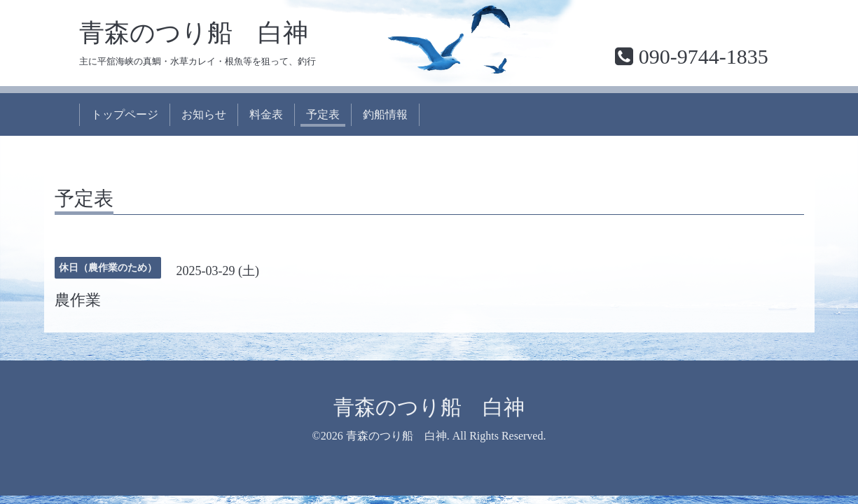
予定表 (323, 114)
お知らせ (204, 114)
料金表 (266, 114)
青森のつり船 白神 (194, 33)
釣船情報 (385, 114)
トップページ (125, 114)
